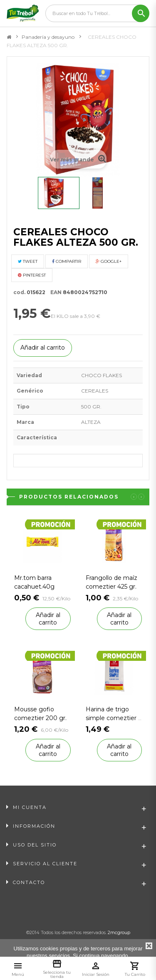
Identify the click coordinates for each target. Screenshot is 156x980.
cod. (19, 292)
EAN (54, 292)
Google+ (109, 261)
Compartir (67, 261)
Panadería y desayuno (48, 37)
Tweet (28, 261)
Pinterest (32, 275)
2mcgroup (119, 932)
